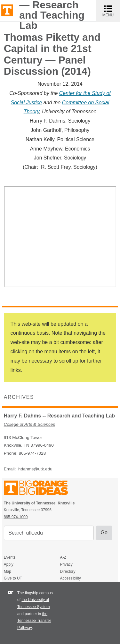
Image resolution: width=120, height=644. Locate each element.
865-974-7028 (32, 453)
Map (8, 571)
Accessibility (70, 578)
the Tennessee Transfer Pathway (34, 621)
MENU (111, 11)
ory (36, 112)
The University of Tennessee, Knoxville (7, 10)
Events (10, 557)
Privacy (66, 564)
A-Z (63, 557)
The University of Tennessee (40, 489)
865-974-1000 (16, 517)
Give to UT (13, 578)
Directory (68, 571)
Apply (9, 564)
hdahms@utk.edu (35, 469)
